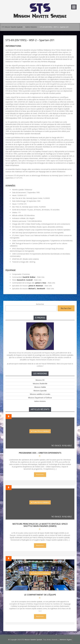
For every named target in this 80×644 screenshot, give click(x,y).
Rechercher (40, 304)
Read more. (40, 474)
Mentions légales (66, 640)
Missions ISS (40, 380)
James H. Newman (36, 286)
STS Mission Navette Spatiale (12, 27)
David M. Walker (29, 277)
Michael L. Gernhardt (37, 289)
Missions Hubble (40, 387)
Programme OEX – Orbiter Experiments (40, 453)
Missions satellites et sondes (40, 394)
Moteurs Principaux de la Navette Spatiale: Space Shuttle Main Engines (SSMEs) (40, 525)
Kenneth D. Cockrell (25, 280)
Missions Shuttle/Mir (40, 384)
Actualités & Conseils (40, 431)
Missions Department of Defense (40, 398)
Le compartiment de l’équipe (40, 595)
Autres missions (31, 27)
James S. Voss (41, 283)
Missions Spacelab (40, 391)
